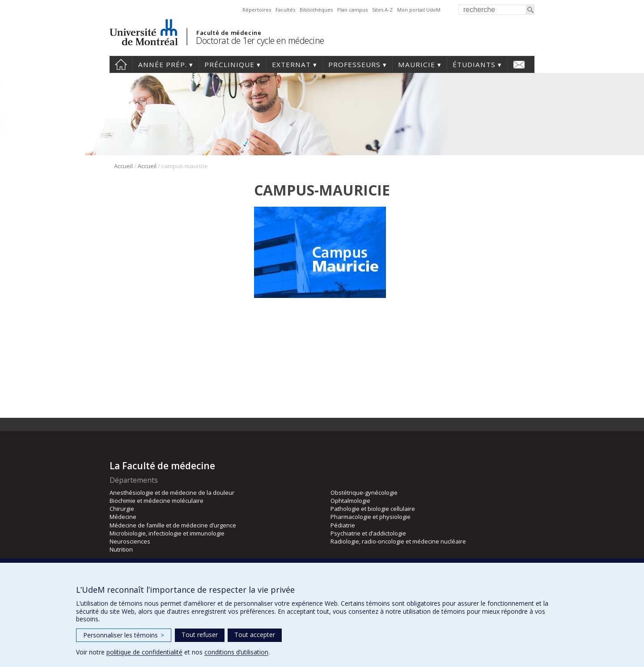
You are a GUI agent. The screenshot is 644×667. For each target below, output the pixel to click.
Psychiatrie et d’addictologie (368, 533)
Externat (291, 64)
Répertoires (257, 10)
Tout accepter (255, 635)
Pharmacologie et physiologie (371, 517)
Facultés (285, 10)
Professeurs (354, 64)
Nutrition (121, 549)
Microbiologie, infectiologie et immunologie (167, 533)
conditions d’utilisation (236, 652)
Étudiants (474, 64)
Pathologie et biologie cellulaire (373, 509)
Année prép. (163, 64)
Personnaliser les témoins (124, 635)
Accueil (121, 64)
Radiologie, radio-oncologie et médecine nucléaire (398, 541)
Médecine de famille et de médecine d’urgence (173, 525)
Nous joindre (519, 64)
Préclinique (229, 64)
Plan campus (352, 10)
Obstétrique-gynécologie (364, 493)
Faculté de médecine (229, 33)
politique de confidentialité (144, 652)
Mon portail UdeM (419, 10)
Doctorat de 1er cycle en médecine (260, 40)
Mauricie (417, 64)
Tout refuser (200, 635)
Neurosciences (130, 541)
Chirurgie (122, 509)
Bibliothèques (316, 10)
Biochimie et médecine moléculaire (157, 501)
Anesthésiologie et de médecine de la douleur (172, 493)
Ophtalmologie (350, 501)
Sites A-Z (382, 10)
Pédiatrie (343, 525)
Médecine (123, 517)
